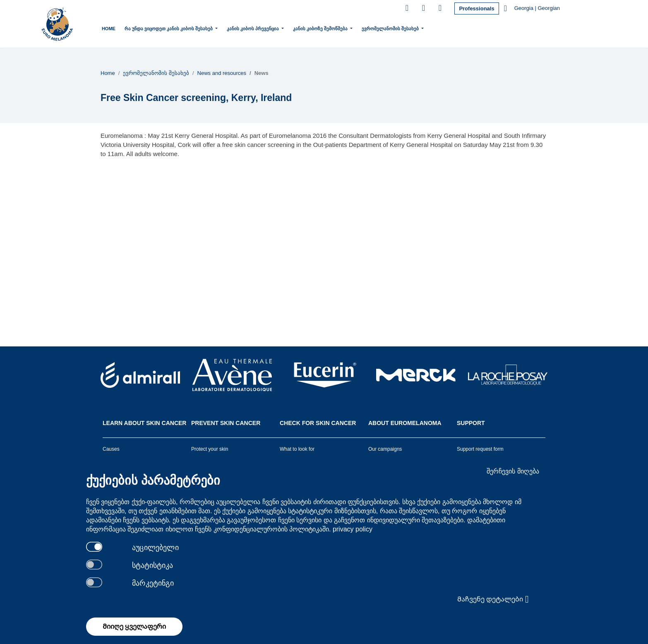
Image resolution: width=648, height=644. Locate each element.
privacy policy (353, 529)
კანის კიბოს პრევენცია (253, 28)
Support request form (480, 449)
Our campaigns (385, 449)
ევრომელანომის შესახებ (391, 28)
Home (109, 29)
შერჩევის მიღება (513, 471)
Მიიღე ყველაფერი (134, 626)
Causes (111, 449)
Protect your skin (210, 449)
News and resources (222, 73)
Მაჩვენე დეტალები (493, 599)
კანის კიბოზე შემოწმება (321, 28)
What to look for (297, 449)
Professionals (476, 8)
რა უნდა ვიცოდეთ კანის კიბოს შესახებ (169, 28)
